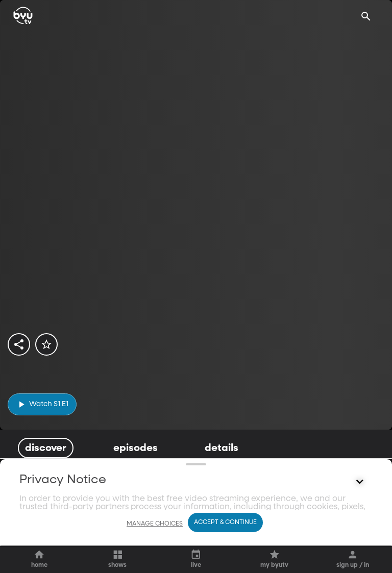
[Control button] (360, 525)
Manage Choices (155, 551)
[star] (46, 344)
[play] (42, 404)
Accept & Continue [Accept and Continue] (225, 550)
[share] (19, 344)
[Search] (366, 16)
